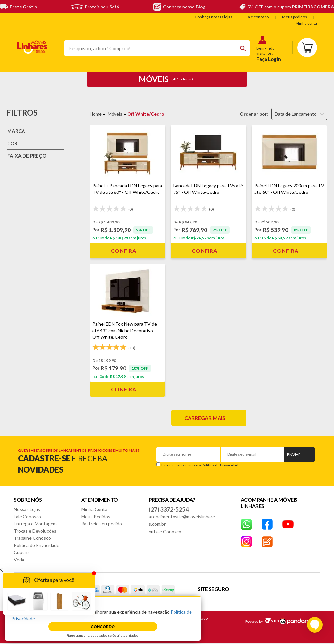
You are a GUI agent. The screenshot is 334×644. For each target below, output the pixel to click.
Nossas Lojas (27, 509)
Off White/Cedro (146, 114)
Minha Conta (94, 509)
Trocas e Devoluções (35, 531)
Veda (19, 559)
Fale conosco (257, 17)
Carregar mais (205, 418)
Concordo (103, 627)
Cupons (22, 552)
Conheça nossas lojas (213, 17)
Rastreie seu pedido (102, 524)
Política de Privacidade (221, 465)
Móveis (115, 114)
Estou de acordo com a (201, 465)
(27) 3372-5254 (169, 509)
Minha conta (306, 23)
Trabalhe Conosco (32, 538)
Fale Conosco (27, 516)
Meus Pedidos (96, 516)
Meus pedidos (295, 17)
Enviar (294, 455)
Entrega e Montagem (35, 524)
